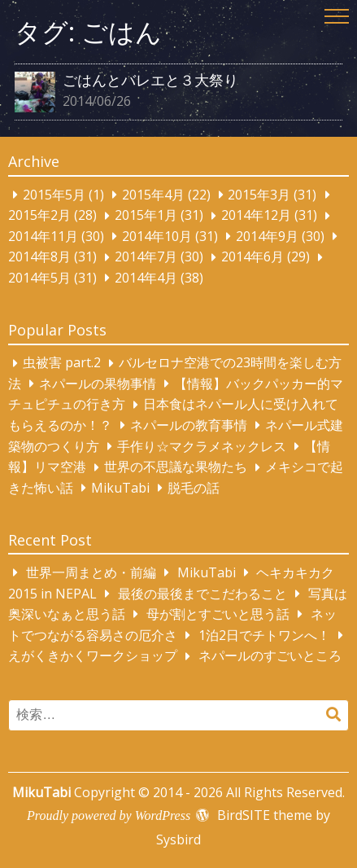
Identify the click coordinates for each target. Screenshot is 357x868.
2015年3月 (259, 195)
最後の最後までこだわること (202, 594)
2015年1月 (146, 216)
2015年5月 (54, 195)
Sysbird (178, 840)
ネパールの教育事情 (189, 425)
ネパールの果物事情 (98, 384)
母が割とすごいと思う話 (218, 614)
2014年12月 (256, 216)
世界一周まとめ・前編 (91, 572)
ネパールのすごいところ (270, 656)
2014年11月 (43, 236)
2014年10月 (157, 236)
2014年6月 (253, 257)
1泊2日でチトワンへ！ (264, 635)
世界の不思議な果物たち (176, 467)
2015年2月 (39, 216)
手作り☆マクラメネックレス (202, 446)
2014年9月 (267, 236)
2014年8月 (39, 257)
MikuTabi (120, 488)
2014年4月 (146, 278)
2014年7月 (146, 257)
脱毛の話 (194, 488)
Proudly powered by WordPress (109, 815)
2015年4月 (153, 195)
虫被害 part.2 (62, 363)
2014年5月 (39, 278)
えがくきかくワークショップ (93, 656)
